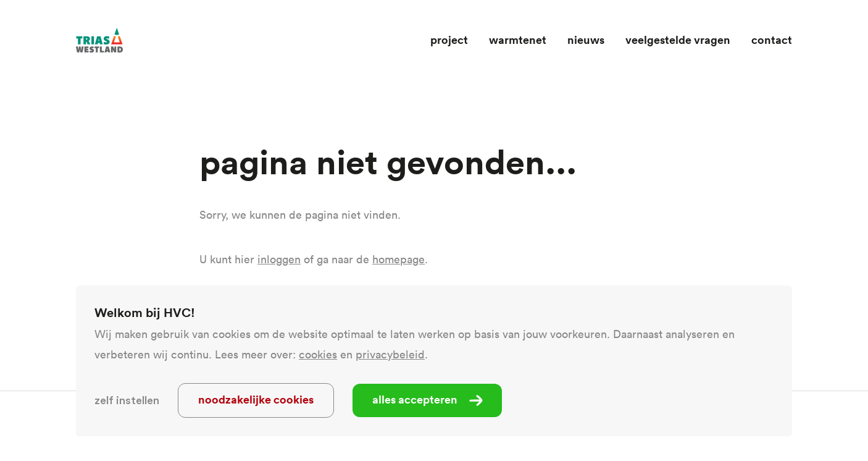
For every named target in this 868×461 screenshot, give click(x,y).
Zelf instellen (127, 400)
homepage (399, 259)
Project (449, 40)
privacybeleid (390, 354)
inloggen (279, 259)
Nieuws (586, 40)
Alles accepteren (415, 399)
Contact (772, 40)
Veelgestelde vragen (678, 40)
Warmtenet (518, 40)
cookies (318, 354)
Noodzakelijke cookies (256, 399)
